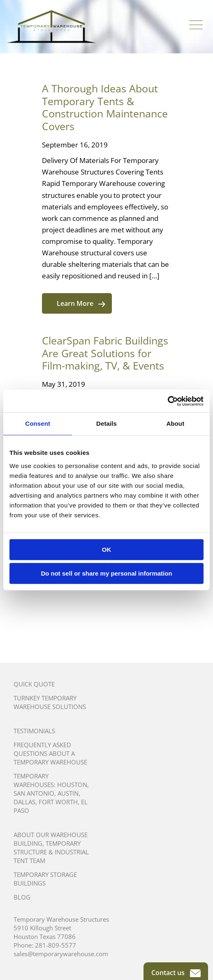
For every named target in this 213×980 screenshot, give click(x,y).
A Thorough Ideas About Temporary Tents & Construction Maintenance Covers (105, 107)
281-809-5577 (56, 945)
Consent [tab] (38, 423)
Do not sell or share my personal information (106, 573)
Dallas (24, 802)
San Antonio (34, 793)
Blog (22, 897)
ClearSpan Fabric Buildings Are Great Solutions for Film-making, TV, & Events (105, 353)
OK (107, 550)
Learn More (81, 303)
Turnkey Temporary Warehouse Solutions (50, 702)
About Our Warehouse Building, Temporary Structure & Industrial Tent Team (51, 848)
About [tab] (175, 423)
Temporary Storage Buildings (45, 879)
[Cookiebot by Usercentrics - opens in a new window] (168, 401)
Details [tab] (106, 423)
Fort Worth (58, 802)
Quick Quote (34, 684)
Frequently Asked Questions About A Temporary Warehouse (50, 753)
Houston (72, 785)
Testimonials (34, 731)
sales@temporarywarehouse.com (61, 954)
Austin (68, 793)
